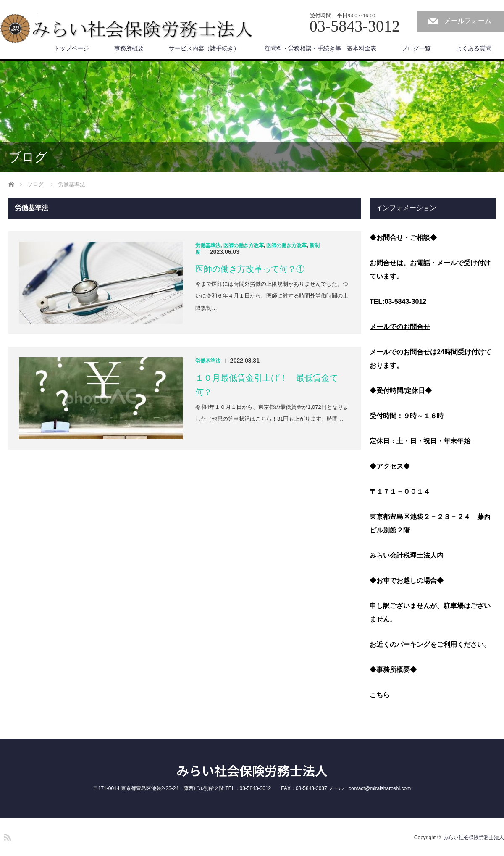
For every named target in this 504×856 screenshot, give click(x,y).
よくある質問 (474, 48)
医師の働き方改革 (244, 245)
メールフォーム (468, 21)
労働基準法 (208, 245)
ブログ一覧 (416, 48)
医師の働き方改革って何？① (250, 269)
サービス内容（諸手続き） (204, 48)
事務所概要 (129, 48)
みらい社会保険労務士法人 (252, 770)
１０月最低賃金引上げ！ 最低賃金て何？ (267, 385)
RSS (6, 836)
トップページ (71, 48)
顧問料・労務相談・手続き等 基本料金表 (320, 48)
